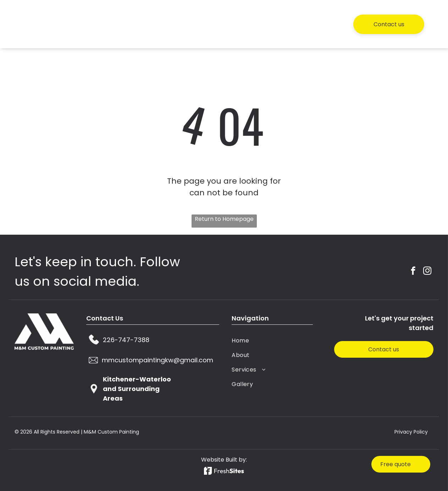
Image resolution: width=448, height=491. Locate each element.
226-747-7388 (126, 340)
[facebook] (413, 272)
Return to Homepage (224, 219)
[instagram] (427, 272)
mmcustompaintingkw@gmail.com (157, 360)
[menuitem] (212, 24)
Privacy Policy (411, 432)
